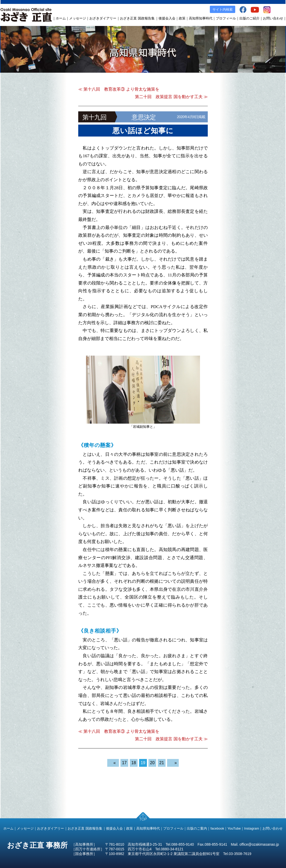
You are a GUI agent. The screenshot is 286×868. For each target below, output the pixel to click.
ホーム (61, 18)
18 (134, 763)
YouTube (234, 828)
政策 (182, 18)
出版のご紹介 (249, 18)
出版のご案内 (197, 828)
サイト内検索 (223, 9)
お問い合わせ (273, 18)
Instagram (252, 828)
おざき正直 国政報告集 (137, 18)
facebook (217, 828)
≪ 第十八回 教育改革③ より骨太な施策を (119, 89)
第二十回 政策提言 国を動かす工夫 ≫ (171, 97)
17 (124, 763)
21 (162, 763)
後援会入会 (167, 18)
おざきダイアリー (103, 18)
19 (143, 763)
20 (152, 763)
